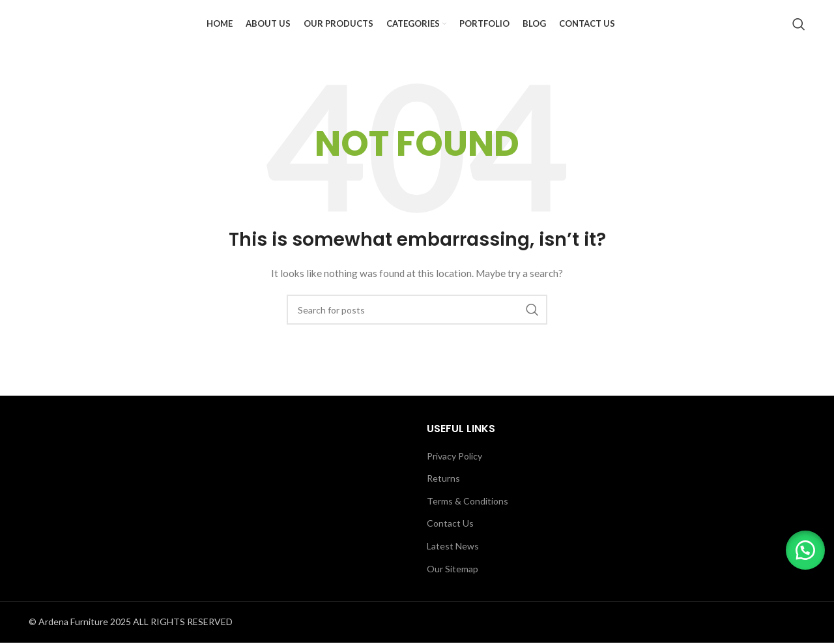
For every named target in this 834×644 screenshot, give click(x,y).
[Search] (799, 35)
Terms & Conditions (467, 522)
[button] (801, 546)
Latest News (453, 567)
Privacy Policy (454, 476)
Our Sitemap (453, 589)
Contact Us (450, 544)
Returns (443, 499)
